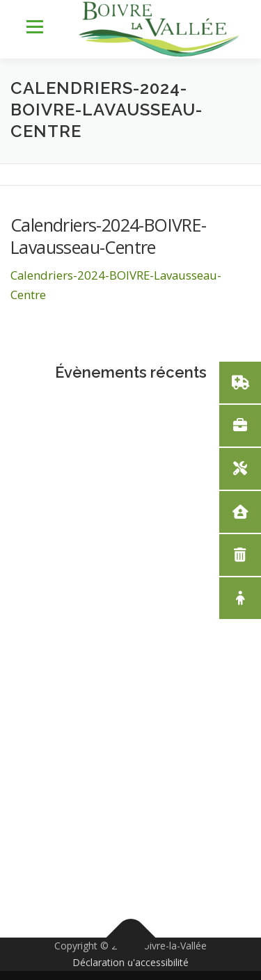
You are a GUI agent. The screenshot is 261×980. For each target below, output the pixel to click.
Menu (34, 27)
